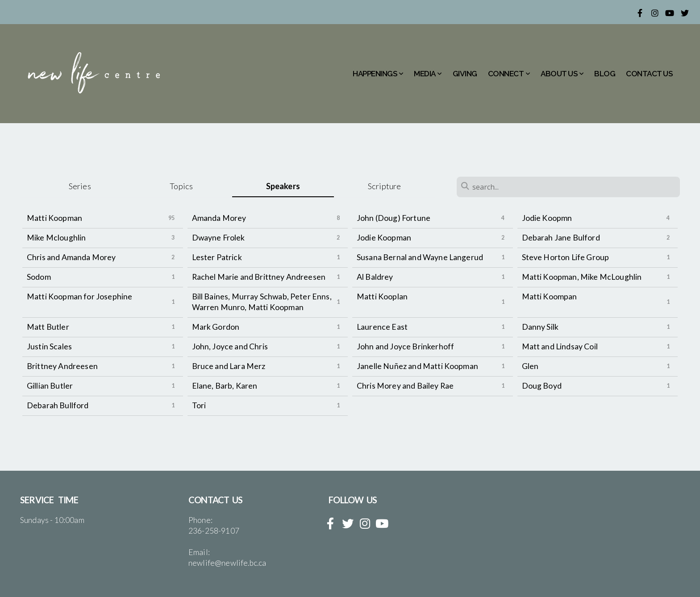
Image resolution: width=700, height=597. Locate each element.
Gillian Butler (50, 386)
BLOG (605, 74)
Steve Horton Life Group (566, 257)
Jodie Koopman (384, 238)
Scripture (384, 186)
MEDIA (428, 74)
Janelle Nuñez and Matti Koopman (417, 366)
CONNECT (509, 74)
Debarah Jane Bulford (561, 238)
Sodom (39, 277)
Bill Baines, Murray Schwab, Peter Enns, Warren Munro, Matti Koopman (262, 302)
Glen (530, 366)
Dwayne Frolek (219, 238)
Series (80, 186)
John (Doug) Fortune (394, 218)
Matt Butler (48, 327)
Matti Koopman (54, 218)
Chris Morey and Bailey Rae (405, 386)
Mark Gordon (216, 327)
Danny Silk (540, 327)
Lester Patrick (217, 257)
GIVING (465, 74)
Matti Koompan (550, 296)
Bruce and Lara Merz (229, 366)
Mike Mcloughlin (56, 238)
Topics (181, 186)
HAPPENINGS (378, 74)
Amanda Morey (219, 218)
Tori (199, 405)
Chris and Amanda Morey (71, 257)
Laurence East (382, 327)
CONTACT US (649, 74)
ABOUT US (562, 74)
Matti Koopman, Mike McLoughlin (582, 277)
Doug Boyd (542, 386)
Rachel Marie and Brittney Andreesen (259, 277)
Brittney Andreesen (62, 366)
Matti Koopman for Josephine (79, 296)
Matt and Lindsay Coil (560, 346)
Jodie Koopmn (547, 218)
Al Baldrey (375, 277)
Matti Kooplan (382, 296)
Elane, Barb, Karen (225, 386)
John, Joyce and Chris (230, 346)
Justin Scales (49, 346)
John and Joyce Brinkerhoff (405, 346)
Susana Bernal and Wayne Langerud (420, 257)
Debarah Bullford (58, 405)
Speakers (283, 186)
